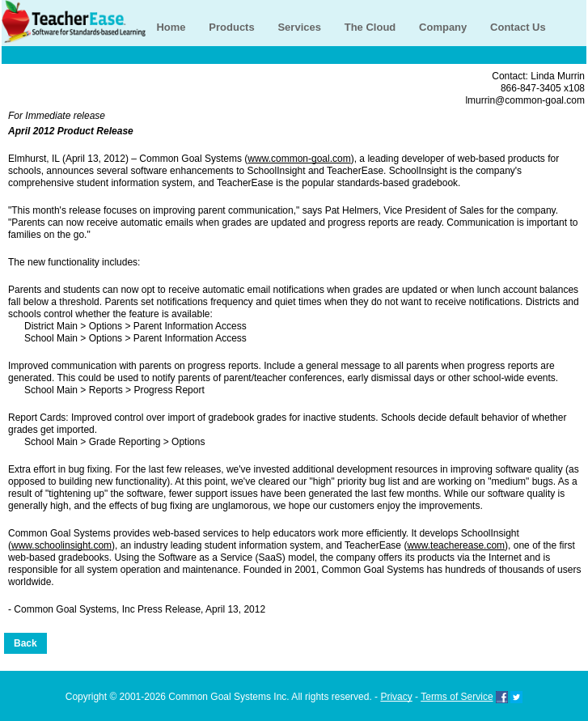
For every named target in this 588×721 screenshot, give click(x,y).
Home (171, 27)
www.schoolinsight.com (61, 545)
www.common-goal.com (299, 159)
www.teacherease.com (456, 545)
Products (231, 27)
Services (299, 27)
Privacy (396, 697)
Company (443, 27)
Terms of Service (457, 697)
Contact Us (518, 27)
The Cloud (370, 27)
